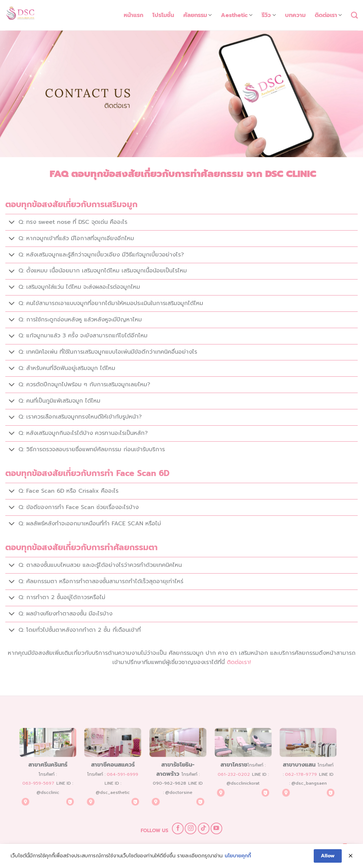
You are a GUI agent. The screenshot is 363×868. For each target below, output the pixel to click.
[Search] (354, 15)
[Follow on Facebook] (178, 828)
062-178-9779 (301, 775)
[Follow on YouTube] (216, 828)
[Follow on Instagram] (191, 828)
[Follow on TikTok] (204, 828)
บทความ (295, 15)
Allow (328, 856)
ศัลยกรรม (197, 15)
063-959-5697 (38, 784)
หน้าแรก (133, 15)
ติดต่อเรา (328, 15)
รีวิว (269, 15)
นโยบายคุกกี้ (238, 856)
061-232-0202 (234, 775)
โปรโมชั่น (163, 15)
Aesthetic (237, 15)
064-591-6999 (122, 775)
